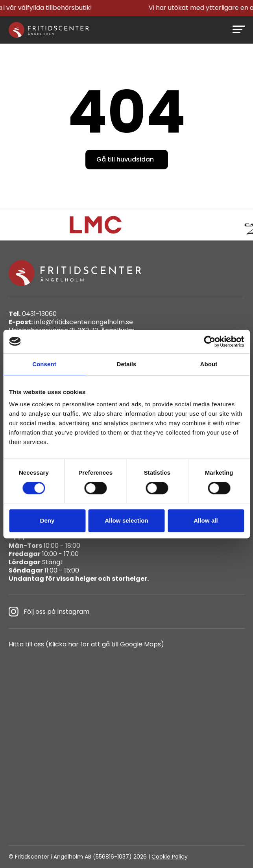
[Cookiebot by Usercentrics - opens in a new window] (210, 341)
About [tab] (209, 364)
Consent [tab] (44, 364)
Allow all (206, 520)
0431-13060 (33, 314)
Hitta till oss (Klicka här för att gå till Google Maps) (86, 645)
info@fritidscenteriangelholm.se (71, 322)
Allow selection (126, 520)
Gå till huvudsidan (125, 159)
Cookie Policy (170, 857)
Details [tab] (127, 364)
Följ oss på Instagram (49, 612)
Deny (47, 520)
